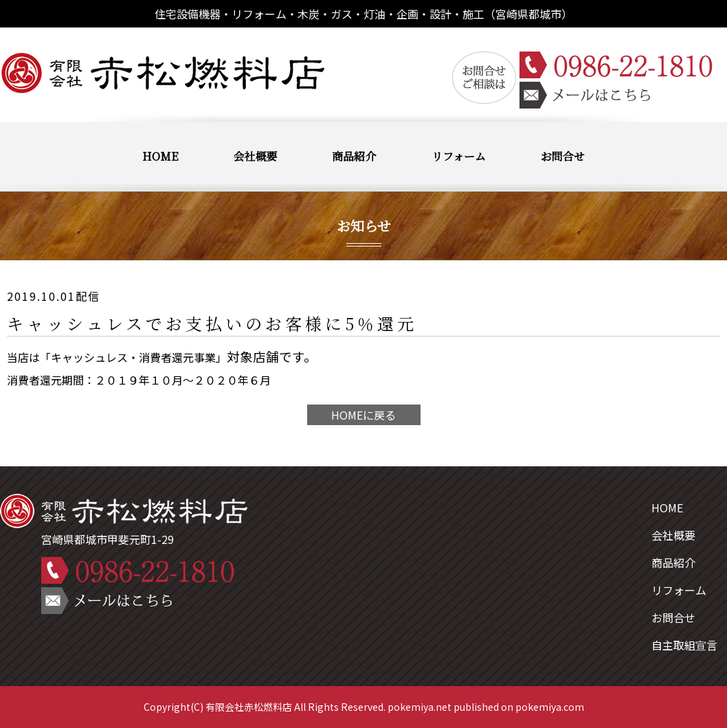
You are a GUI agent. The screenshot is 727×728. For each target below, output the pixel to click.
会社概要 (255, 156)
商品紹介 (354, 156)
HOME (160, 156)
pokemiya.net (420, 707)
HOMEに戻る (363, 415)
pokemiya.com (550, 707)
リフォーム (459, 156)
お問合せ (563, 156)
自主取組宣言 (684, 645)
